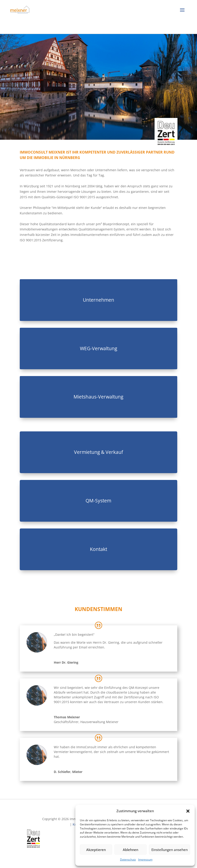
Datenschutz (128, 859)
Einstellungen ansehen (170, 850)
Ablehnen (131, 850)
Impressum (145, 859)
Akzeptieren (96, 850)
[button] (188, 811)
